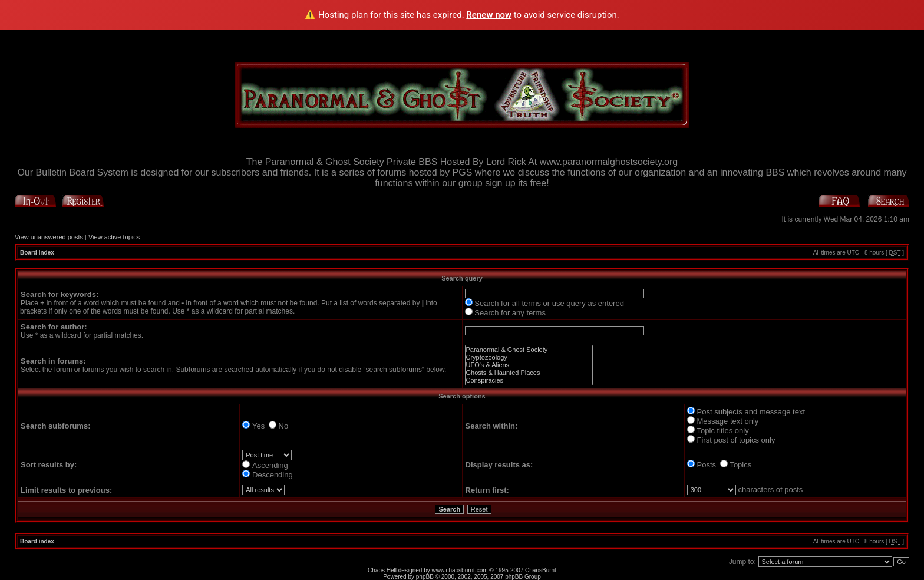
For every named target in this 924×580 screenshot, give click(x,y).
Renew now (489, 15)
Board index (37, 253)
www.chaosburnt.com (460, 570)
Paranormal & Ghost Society (529, 350)
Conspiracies (529, 380)
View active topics (114, 237)
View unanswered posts (49, 237)
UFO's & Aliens (529, 365)
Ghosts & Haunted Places (529, 373)
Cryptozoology (529, 357)
